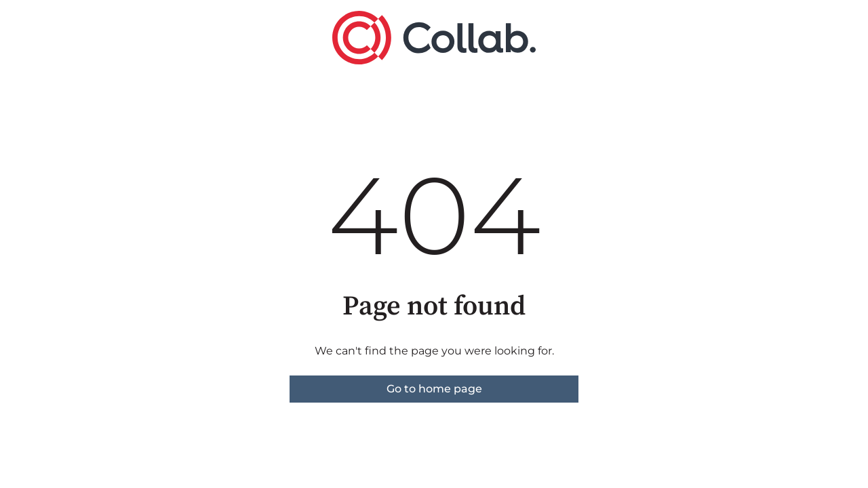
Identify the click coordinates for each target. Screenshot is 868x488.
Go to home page (434, 389)
